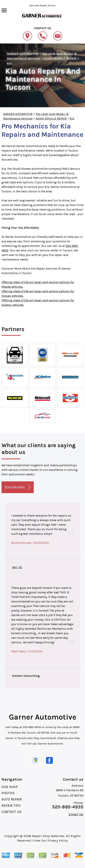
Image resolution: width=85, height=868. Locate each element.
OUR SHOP (10, 787)
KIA (9, 63)
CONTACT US (12, 812)
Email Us (76, 814)
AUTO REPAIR (12, 799)
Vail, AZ (17, 567)
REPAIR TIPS (11, 806)
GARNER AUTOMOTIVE (23, 54)
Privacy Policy (58, 840)
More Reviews (18, 487)
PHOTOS (8, 793)
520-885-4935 (32, 727)
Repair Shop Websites (48, 836)
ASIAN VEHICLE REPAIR (60, 58)
